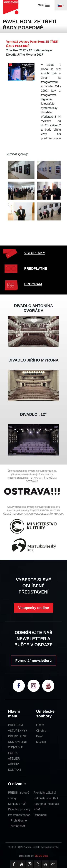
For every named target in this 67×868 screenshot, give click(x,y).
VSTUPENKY (35, 253)
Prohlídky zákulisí (45, 793)
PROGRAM (33, 284)
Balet (39, 736)
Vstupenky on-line (33, 608)
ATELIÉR (14, 759)
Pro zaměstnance (19, 815)
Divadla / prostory (19, 809)
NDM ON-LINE (18, 742)
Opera (40, 725)
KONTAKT (15, 770)
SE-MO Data (41, 856)
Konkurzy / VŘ (17, 804)
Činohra (41, 731)
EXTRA (13, 753)
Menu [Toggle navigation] (44, 5)
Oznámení (40, 815)
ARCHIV (13, 764)
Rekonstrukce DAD (46, 798)
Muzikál (41, 742)
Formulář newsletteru (33, 661)
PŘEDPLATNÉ (36, 268)
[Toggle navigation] (61, 5)
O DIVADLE (16, 747)
